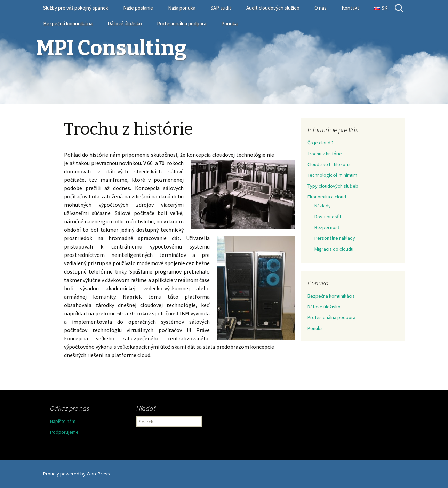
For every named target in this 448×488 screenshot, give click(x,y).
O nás (321, 8)
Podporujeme (64, 432)
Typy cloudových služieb (333, 186)
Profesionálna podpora (182, 23)
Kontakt (350, 8)
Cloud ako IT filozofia (329, 164)
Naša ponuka (182, 8)
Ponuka (229, 23)
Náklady (323, 206)
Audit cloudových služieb (273, 8)
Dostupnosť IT (329, 217)
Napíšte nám (63, 421)
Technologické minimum (332, 175)
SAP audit (221, 8)
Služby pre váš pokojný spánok (76, 8)
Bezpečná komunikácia (68, 23)
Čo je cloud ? (321, 143)
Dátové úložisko (125, 23)
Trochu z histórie (325, 154)
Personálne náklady (335, 238)
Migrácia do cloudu (334, 249)
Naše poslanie (138, 8)
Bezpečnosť (327, 227)
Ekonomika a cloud (327, 197)
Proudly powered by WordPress (77, 474)
